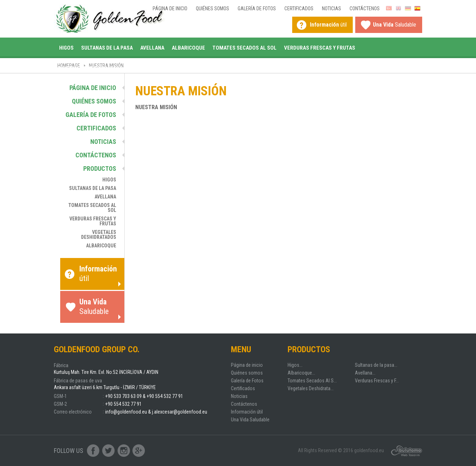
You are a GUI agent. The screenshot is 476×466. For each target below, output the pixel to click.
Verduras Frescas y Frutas (320, 48)
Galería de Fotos (257, 9)
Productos (100, 169)
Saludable (395, 25)
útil (328, 25)
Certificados (299, 9)
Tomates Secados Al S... (312, 381)
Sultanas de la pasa (107, 48)
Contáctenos (365, 9)
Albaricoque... (301, 373)
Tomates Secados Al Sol (245, 48)
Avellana (152, 48)
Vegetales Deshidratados (93, 68)
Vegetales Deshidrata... (311, 388)
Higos (66, 48)
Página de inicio (170, 9)
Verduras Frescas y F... (377, 381)
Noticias (331, 9)
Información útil (247, 412)
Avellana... (365, 373)
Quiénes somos (212, 9)
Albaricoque (188, 48)
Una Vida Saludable (250, 420)
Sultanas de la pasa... (376, 365)
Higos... (295, 365)
